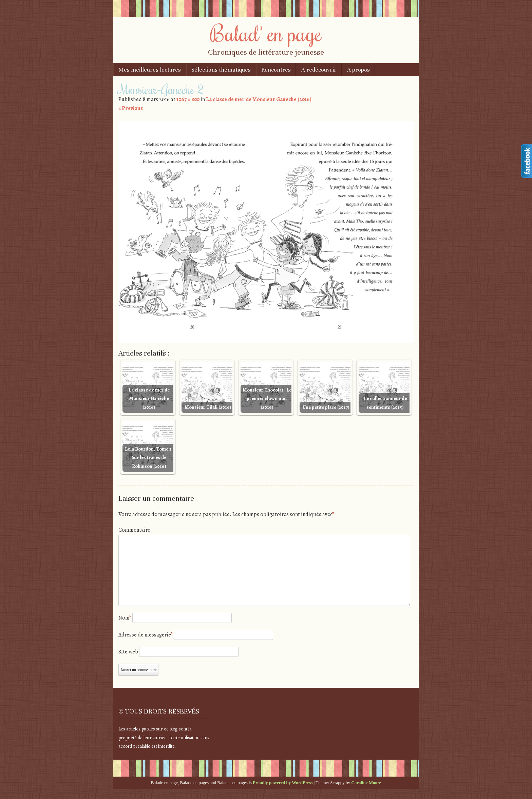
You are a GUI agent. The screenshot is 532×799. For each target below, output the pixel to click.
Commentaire (134, 530)
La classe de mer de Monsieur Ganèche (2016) (259, 99)
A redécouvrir (319, 70)
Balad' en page (266, 33)
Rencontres (276, 70)
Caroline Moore (366, 783)
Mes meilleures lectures (150, 70)
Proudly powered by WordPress (283, 783)
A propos (358, 70)
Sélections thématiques (221, 70)
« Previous (131, 108)
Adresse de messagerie (146, 635)
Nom (125, 618)
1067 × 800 (188, 99)
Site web (128, 652)
